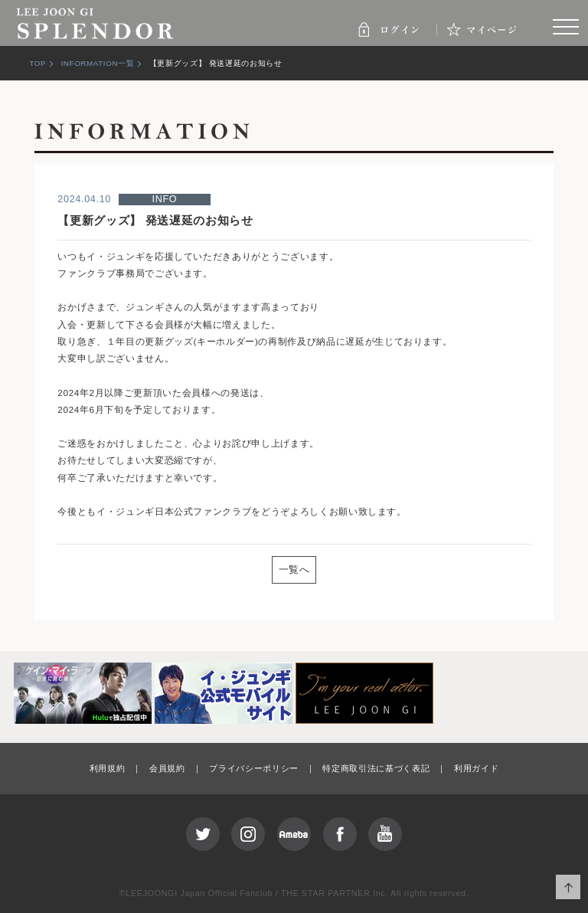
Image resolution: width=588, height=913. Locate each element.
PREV (95, 569)
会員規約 (167, 768)
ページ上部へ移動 (568, 887)
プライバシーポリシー (254, 768)
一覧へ (294, 569)
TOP (38, 63)
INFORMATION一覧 (97, 63)
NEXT (493, 569)
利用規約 (108, 768)
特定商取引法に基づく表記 (376, 768)
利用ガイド (476, 768)
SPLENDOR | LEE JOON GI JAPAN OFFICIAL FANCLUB (96, 23)
